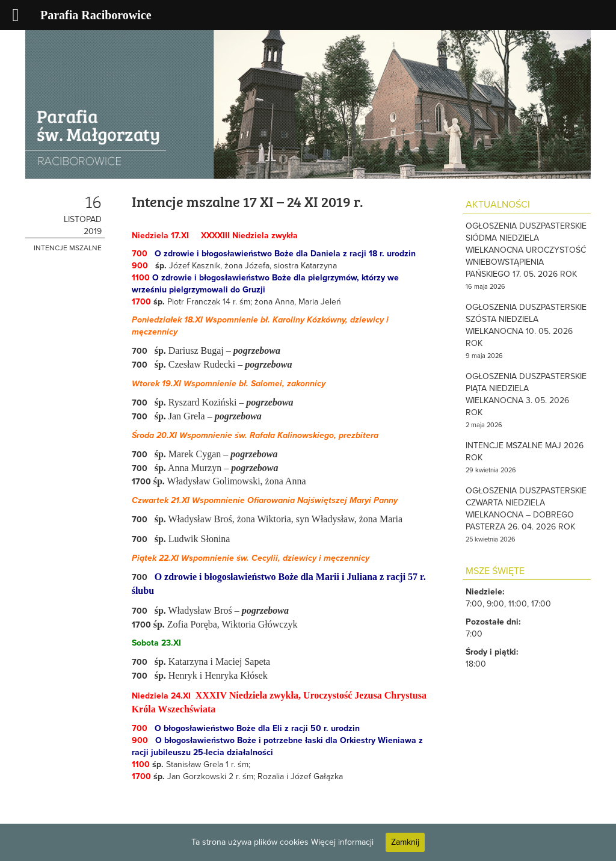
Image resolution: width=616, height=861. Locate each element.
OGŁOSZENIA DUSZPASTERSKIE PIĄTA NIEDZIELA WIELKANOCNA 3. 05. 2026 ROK (526, 394)
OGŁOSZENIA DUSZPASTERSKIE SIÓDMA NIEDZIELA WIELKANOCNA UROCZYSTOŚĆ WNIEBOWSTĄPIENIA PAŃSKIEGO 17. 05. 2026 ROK (526, 250)
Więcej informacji (342, 842)
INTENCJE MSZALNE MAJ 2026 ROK (525, 452)
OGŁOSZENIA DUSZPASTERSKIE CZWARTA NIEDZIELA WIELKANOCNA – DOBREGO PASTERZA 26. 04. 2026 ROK (526, 509)
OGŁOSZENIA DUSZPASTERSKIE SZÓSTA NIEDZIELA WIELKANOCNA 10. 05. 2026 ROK (526, 325)
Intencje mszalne (68, 248)
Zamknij (405, 842)
